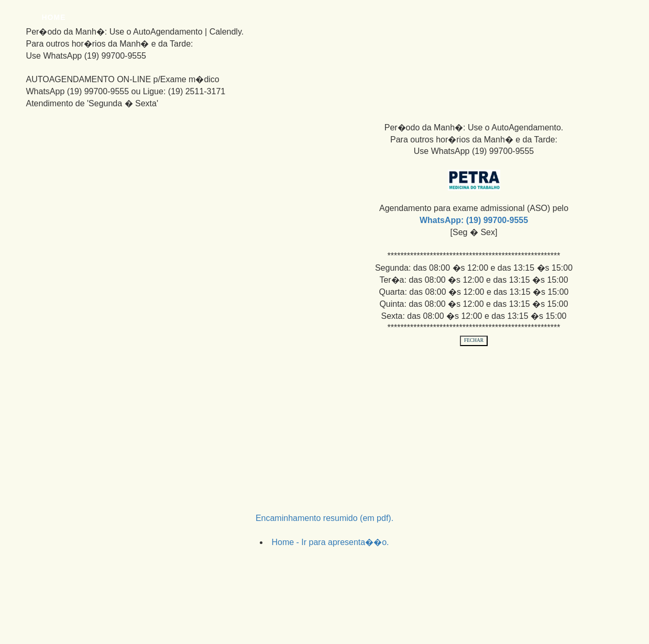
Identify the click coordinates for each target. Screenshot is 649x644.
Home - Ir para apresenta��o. (330, 542)
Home (54, 17)
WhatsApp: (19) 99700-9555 (474, 220)
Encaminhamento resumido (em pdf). (324, 518)
